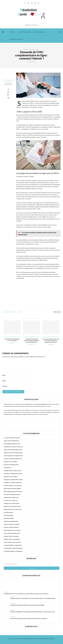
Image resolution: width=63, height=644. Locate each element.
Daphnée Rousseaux (8, 80)
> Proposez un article (16, 39)
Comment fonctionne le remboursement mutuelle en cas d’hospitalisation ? (31, 340)
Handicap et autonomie (10, 462)
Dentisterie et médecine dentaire (13, 450)
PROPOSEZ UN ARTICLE (32, 25)
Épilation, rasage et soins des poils (13, 456)
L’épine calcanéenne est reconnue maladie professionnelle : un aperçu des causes (33, 612)
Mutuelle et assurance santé (31, 50)
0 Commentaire (8, 82)
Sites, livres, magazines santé (12, 533)
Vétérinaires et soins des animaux (13, 548)
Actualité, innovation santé (12, 438)
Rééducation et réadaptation (12, 506)
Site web (5, 386)
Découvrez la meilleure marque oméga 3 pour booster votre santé (29, 619)
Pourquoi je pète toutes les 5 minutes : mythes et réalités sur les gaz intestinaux (26, 594)
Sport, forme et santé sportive (12, 542)
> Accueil (12, 32)
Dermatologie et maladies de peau (13, 453)
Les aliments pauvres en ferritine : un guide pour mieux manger (27, 605)
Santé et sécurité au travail (12, 524)
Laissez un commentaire (9, 312)
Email (4, 381)
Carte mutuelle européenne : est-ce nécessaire (12, 340)
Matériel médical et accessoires (13, 486)
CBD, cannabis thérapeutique (12, 444)
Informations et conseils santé (13, 471)
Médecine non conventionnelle (12, 489)
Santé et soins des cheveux (11, 527)
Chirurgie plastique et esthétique (13, 447)
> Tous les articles (39, 32)
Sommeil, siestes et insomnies (12, 539)
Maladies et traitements (11, 477)
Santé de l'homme (8, 515)
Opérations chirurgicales (11, 498)
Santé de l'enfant (9, 512)
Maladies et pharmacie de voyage (13, 474)
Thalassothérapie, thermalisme (13, 545)
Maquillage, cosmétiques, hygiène (13, 480)
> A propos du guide (24, 32)
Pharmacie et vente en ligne (11, 504)
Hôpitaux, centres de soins (11, 465)
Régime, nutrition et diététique (13, 509)
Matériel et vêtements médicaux (13, 483)
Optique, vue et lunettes (11, 501)
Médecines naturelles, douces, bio (13, 492)
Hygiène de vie (8, 468)
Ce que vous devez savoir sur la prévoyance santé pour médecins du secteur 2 (51, 340)
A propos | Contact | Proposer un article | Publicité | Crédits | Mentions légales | (28, 639)
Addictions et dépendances (11, 441)
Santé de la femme (9, 518)
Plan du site (52, 639)
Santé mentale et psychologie (12, 530)
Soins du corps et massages (11, 536)
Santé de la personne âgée (11, 521)
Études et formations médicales (13, 459)
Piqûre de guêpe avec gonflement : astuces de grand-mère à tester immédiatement (33, 598)
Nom (4, 375)
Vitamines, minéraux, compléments (13, 551)
